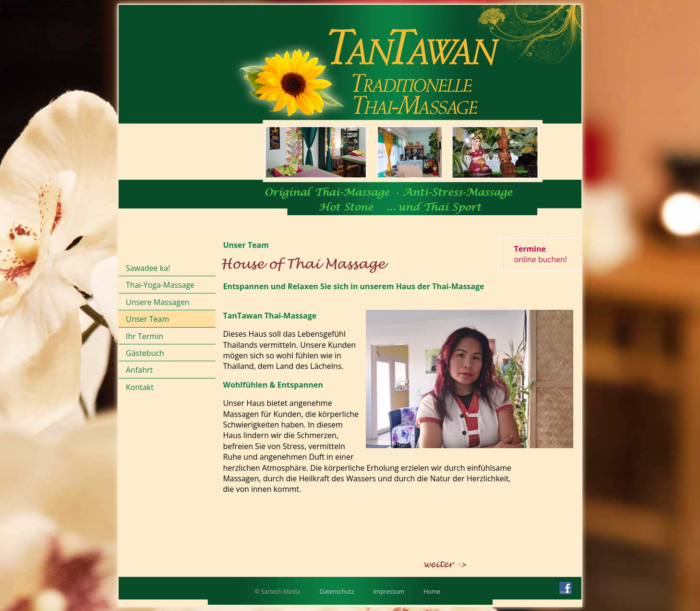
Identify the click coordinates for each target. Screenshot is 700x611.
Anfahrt (139, 370)
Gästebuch (145, 353)
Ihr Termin (145, 336)
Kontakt (140, 387)
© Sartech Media (278, 592)
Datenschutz (337, 592)
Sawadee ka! (148, 268)
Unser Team (147, 319)
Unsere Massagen (158, 302)
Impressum (389, 592)
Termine (540, 254)
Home (432, 592)
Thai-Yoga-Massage (160, 285)
